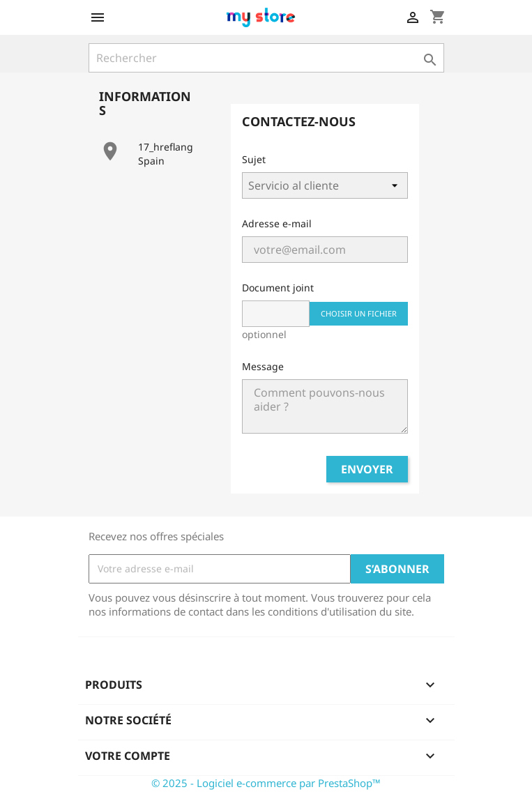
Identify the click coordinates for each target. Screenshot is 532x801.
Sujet (254, 159)
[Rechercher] (266, 58)
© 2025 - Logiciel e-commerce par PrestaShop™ (266, 783)
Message (263, 366)
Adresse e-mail (277, 223)
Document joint (278, 288)
